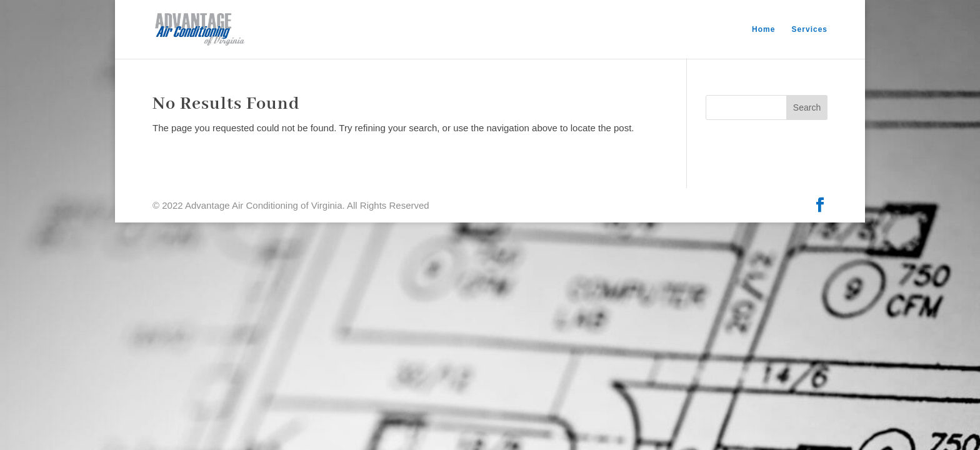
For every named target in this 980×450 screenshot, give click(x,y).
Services (810, 29)
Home (763, 29)
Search (807, 107)
